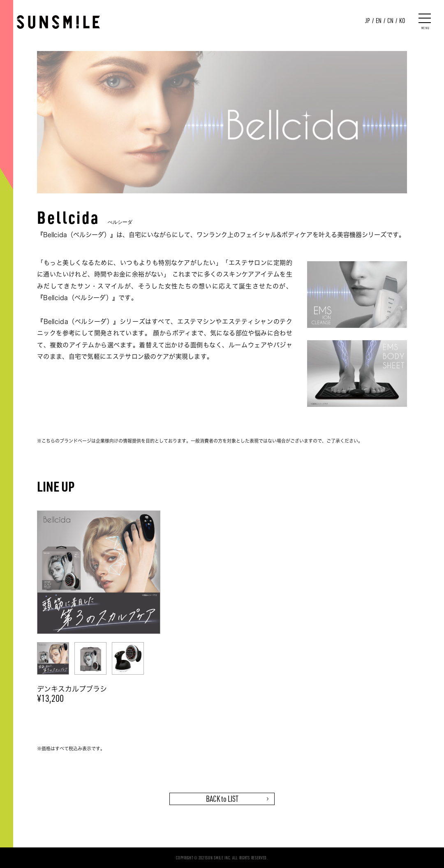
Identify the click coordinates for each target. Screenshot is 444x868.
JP (368, 21)
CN (390, 21)
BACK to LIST (222, 799)
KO (402, 21)
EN (379, 21)
